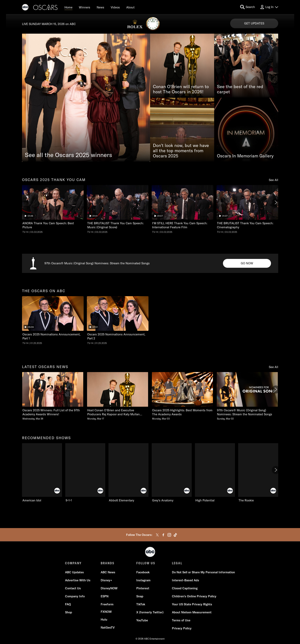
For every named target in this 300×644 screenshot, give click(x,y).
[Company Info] (75, 596)
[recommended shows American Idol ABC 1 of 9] (42, 473)
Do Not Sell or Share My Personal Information (203, 572)
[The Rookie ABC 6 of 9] (258, 473)
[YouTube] (142, 620)
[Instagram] (143, 580)
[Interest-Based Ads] (186, 580)
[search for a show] (248, 7)
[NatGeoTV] (108, 628)
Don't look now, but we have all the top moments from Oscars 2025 (181, 151)
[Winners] (85, 7)
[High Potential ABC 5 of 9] (215, 473)
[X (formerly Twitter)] (150, 612)
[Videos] (115, 7)
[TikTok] (141, 604)
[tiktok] (175, 535)
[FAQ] (68, 604)
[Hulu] (104, 620)
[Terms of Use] (181, 620)
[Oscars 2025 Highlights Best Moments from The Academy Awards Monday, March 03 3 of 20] (183, 396)
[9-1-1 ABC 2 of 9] (85, 473)
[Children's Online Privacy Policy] (194, 596)
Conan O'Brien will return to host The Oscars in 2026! (181, 89)
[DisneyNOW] (109, 588)
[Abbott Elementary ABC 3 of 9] (128, 473)
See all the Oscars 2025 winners (68, 155)
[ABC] (25, 8)
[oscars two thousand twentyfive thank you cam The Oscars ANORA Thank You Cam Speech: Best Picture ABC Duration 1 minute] (53, 209)
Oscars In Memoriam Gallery (245, 156)
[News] (100, 7)
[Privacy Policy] (182, 628)
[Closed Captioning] (185, 588)
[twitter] (157, 535)
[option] (53, 210)
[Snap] (140, 596)
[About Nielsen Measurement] (192, 612)
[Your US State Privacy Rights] (192, 604)
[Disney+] (106, 580)
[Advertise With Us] (78, 580)
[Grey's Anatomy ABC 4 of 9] (172, 473)
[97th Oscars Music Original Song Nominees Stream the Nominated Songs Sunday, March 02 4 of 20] (247, 396)
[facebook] (163, 535)
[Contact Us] (73, 588)
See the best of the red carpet (240, 89)
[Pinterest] (143, 588)
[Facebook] (143, 572)
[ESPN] (105, 596)
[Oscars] (46, 8)
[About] (130, 7)
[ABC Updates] (74, 572)
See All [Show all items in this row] (273, 180)
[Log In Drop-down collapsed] (269, 7)
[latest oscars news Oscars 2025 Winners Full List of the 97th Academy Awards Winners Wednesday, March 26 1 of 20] (53, 396)
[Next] (276, 202)
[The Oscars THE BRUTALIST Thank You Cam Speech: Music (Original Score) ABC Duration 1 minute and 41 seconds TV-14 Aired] (118, 209)
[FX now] (106, 612)
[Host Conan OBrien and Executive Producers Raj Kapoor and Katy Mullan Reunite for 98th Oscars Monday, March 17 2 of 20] (118, 396)
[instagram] (169, 535)
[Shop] (69, 612)
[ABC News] (108, 572)
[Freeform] (107, 604)
